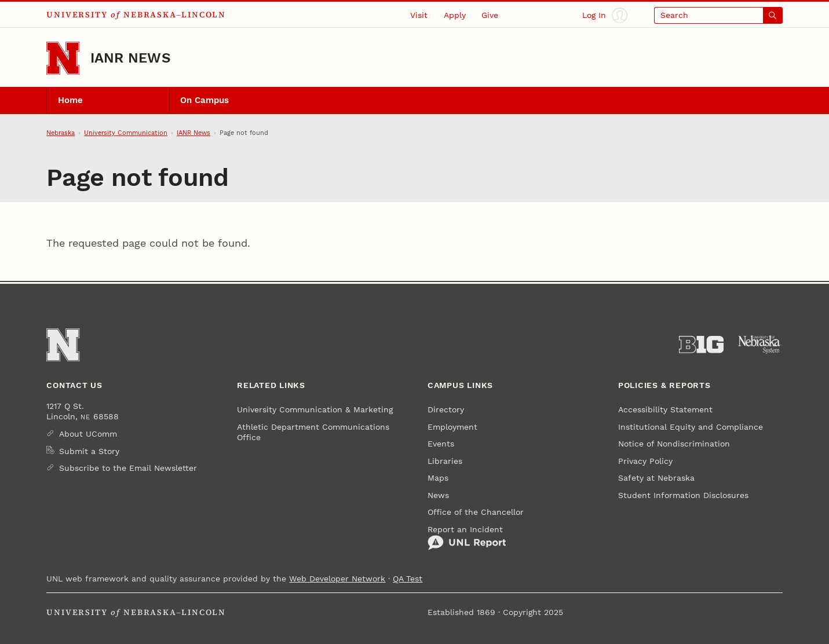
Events (441, 444)
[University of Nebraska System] (760, 345)
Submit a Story (89, 451)
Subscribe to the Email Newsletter (128, 468)
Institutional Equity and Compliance (691, 427)
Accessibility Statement (665, 409)
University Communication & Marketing (315, 409)
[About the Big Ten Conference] (701, 345)
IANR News (130, 58)
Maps (438, 478)
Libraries (445, 461)
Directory (446, 409)
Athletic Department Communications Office (313, 432)
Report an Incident (467, 538)
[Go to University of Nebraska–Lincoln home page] (63, 58)
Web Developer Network (337, 579)
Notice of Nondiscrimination (674, 444)
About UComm (88, 434)
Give (490, 15)
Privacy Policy (645, 461)
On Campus (204, 100)
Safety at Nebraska (656, 478)
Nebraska (61, 133)
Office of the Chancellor (476, 512)
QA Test (408, 579)
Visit (419, 15)
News (438, 495)
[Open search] (718, 15)
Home (70, 100)
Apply (455, 15)
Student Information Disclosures (683, 495)
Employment (452, 427)
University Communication (126, 133)
